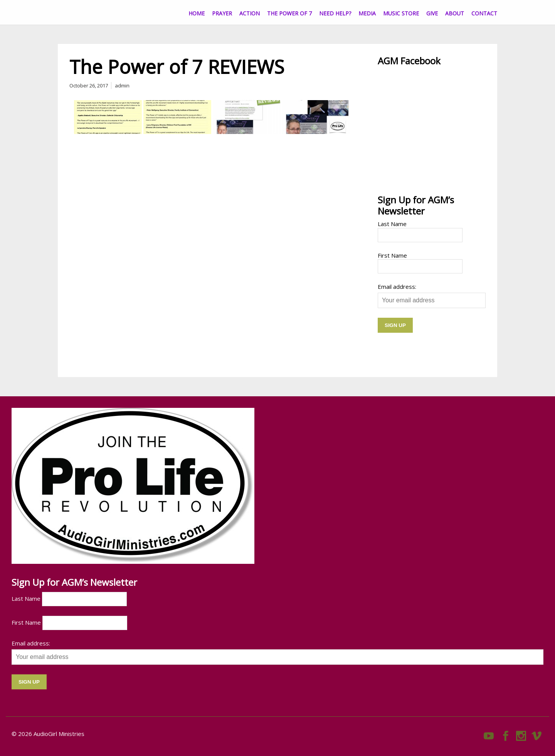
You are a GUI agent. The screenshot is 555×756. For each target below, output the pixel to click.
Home (197, 13)
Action (250, 13)
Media (367, 13)
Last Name (392, 224)
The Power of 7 (289, 13)
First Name (392, 255)
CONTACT (484, 13)
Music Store (401, 13)
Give (432, 13)
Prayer (222, 13)
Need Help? (335, 13)
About (455, 13)
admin (122, 85)
